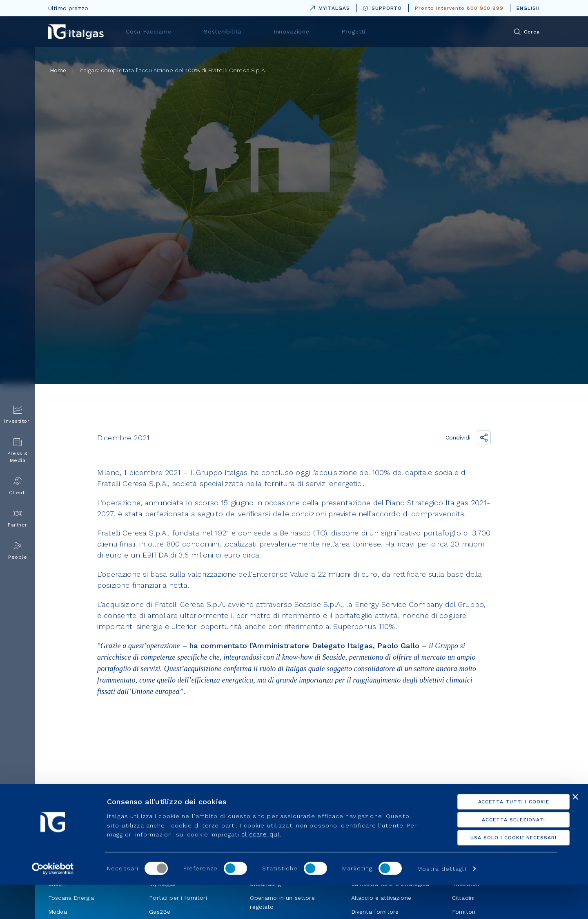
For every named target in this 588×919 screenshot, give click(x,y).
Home (58, 70)
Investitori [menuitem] (18, 415)
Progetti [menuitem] (429, 31)
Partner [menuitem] (18, 519)
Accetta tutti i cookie (499, 836)
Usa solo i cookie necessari (499, 872)
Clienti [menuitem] (18, 486)
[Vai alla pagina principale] (76, 32)
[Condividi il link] (484, 437)
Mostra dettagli (442, 903)
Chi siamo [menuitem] (192, 31)
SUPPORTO (383, 8)
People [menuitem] (18, 551)
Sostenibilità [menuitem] (316, 31)
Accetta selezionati (499, 854)
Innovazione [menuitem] (376, 31)
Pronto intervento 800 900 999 (459, 8)
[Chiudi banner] (575, 831)
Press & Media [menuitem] (18, 451)
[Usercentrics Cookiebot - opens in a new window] (53, 903)
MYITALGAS (328, 7)
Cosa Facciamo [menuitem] (252, 31)
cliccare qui (260, 869)
